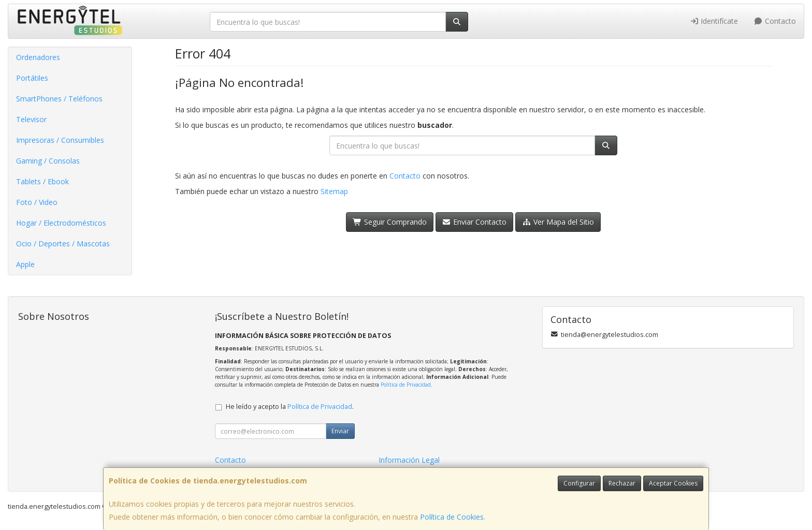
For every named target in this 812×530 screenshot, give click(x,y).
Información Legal (409, 460)
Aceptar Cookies (673, 483)
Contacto (775, 21)
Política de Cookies (452, 517)
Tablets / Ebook (42, 181)
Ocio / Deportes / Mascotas (63, 244)
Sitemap (334, 191)
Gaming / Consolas (48, 161)
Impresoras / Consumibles (60, 140)
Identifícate (714, 21)
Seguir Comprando (390, 222)
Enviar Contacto (475, 222)
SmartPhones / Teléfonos (59, 99)
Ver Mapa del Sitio (558, 222)
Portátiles (32, 78)
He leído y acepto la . (290, 407)
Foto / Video (37, 202)
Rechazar (622, 483)
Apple (25, 264)
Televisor (31, 119)
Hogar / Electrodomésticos (61, 223)
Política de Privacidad (406, 385)
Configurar (579, 483)
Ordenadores (38, 57)
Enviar (340, 431)
